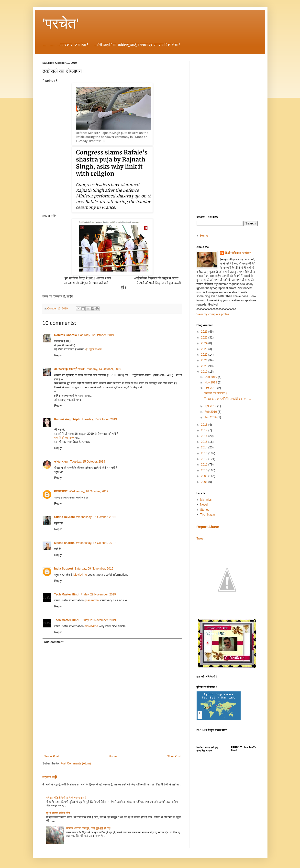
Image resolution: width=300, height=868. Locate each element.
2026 (205, 332)
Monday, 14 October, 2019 (104, 369)
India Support (64, 569)
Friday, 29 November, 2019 (98, 594)
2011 (205, 465)
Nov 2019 (211, 382)
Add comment (54, 642)
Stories (205, 510)
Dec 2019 (211, 377)
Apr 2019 (211, 406)
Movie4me (80, 575)
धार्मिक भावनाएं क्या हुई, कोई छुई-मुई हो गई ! (89, 828)
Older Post (174, 756)
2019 (205, 372)
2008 (205, 482)
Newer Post (51, 756)
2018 (205, 425)
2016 (205, 436)
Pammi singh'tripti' (67, 419)
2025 (205, 338)
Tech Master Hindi (67, 594)
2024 (205, 343)
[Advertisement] (227, 135)
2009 (205, 476)
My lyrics (206, 500)
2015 (205, 442)
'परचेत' (61, 24)
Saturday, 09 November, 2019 (94, 569)
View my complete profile (213, 314)
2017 (205, 430)
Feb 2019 (211, 412)
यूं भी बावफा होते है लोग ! (59, 813)
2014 (205, 447)
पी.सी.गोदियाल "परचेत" (238, 253)
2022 (205, 355)
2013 (205, 453)
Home (113, 756)
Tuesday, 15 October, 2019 (99, 419)
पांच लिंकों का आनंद (64, 438)
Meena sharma (64, 543)
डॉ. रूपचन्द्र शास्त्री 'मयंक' (70, 369)
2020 (205, 366)
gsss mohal (92, 600)
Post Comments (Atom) (76, 763)
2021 (205, 360)
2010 (205, 470)
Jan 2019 (211, 417)
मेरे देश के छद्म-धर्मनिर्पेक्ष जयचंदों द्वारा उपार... (227, 399)
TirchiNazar (208, 515)
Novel (204, 505)
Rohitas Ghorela (66, 335)
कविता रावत (61, 462)
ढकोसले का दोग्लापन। (215, 393)
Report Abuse (208, 527)
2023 (205, 349)
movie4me (91, 626)
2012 (205, 459)
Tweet (200, 539)
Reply (58, 355)
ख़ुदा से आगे (96, 349)
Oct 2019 (211, 388)
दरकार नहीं (50, 777)
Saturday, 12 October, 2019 (96, 335)
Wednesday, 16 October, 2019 (88, 491)
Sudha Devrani (65, 517)
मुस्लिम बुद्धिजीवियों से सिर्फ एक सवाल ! (66, 798)
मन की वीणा (61, 491)
